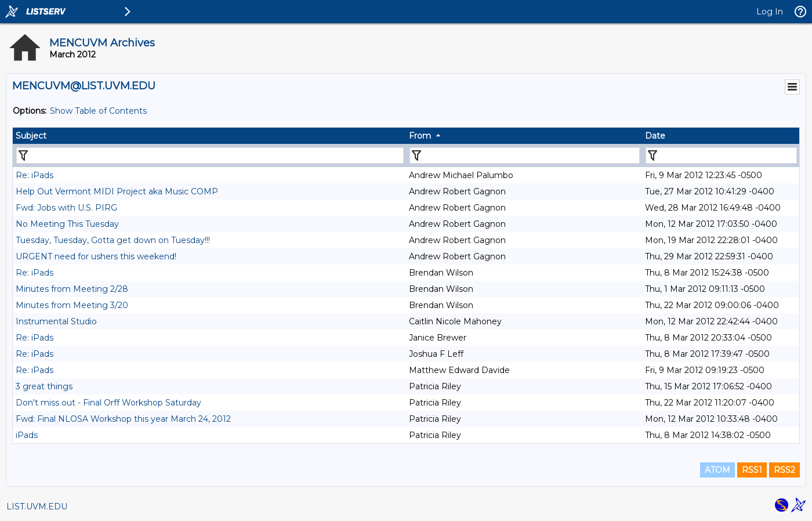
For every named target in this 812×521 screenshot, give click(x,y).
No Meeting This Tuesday (67, 224)
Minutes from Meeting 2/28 (72, 289)
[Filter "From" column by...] (525, 155)
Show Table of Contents (98, 111)
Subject (31, 136)
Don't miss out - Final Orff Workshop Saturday (108, 403)
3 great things (44, 386)
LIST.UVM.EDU (37, 506)
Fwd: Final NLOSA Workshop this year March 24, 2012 (123, 419)
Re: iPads (35, 175)
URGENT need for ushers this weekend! (96, 256)
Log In (770, 12)
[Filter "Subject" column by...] (210, 155)
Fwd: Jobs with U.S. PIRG (66, 208)
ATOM (717, 470)
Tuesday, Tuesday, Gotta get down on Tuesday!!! (113, 240)
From (420, 136)
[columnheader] (209, 136)
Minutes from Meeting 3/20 (72, 305)
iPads (27, 435)
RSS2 (784, 470)
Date (655, 136)
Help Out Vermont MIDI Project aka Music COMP (117, 191)
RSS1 (752, 470)
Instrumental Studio (56, 321)
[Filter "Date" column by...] (721, 155)
